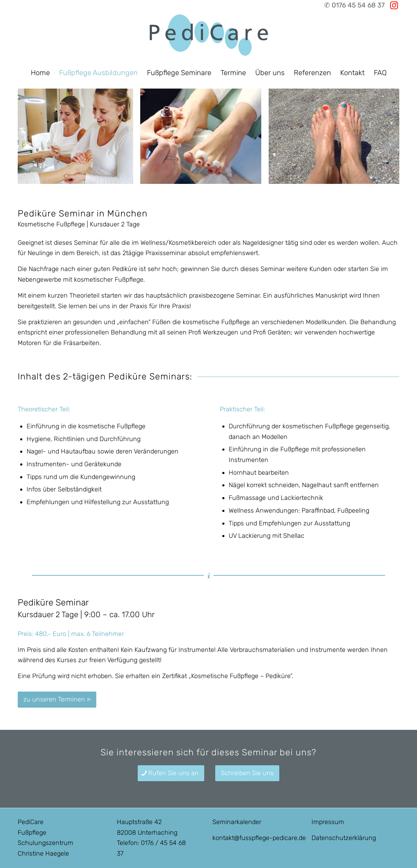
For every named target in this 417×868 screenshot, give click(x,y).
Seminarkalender (237, 822)
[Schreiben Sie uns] (247, 773)
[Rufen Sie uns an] (171, 773)
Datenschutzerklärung (344, 838)
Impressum (328, 822)
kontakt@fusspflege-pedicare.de (259, 838)
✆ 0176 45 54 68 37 (355, 5)
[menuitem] (40, 73)
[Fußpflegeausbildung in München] (208, 37)
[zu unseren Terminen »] (57, 700)
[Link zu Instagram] (394, 5)
